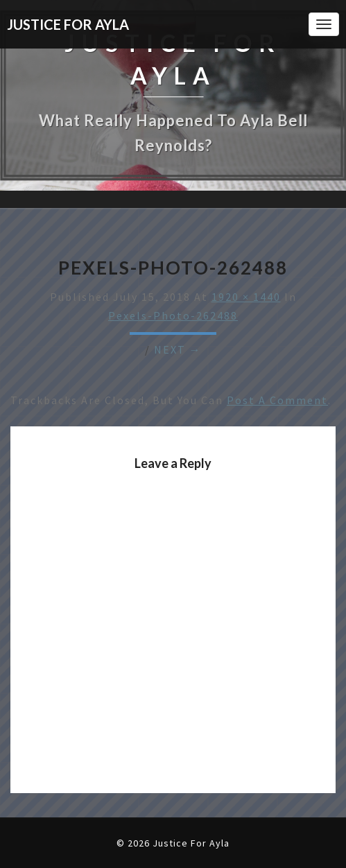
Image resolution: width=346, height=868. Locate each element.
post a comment (277, 400)
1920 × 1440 (246, 297)
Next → (178, 349)
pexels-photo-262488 (173, 315)
